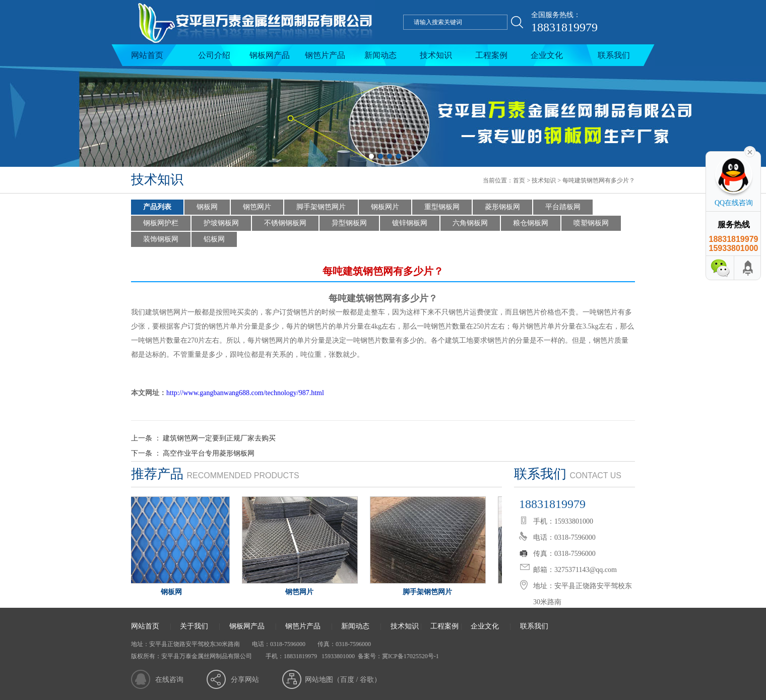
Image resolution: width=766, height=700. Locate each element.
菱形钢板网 (502, 207)
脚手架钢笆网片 (321, 207)
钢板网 (207, 207)
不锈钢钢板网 (285, 223)
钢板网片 (385, 207)
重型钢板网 (442, 207)
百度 (347, 680)
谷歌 (367, 680)
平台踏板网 (563, 207)
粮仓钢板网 (531, 223)
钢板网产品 (270, 55)
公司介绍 (214, 55)
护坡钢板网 (221, 223)
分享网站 (245, 680)
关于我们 (194, 626)
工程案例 (491, 55)
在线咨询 (169, 680)
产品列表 (157, 207)
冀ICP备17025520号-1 (410, 656)
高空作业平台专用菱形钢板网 (209, 453)
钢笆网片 (257, 207)
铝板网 (214, 239)
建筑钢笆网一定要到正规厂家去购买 (219, 438)
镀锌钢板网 (410, 223)
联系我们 (614, 55)
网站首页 (147, 55)
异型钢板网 (349, 223)
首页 (519, 180)
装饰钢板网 (161, 239)
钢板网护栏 (161, 223)
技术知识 (436, 55)
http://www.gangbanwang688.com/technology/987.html (245, 393)
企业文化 (547, 55)
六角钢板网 (470, 223)
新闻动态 (380, 55)
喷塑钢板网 (591, 223)
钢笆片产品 (325, 55)
